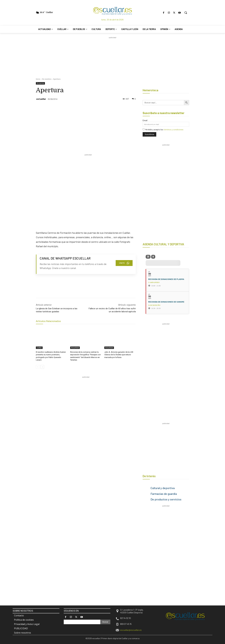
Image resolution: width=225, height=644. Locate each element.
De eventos (47, 79)
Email (145, 120)
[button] (186, 13)
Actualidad (75, 348)
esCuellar (41, 99)
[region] (88, 385)
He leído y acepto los (163, 129)
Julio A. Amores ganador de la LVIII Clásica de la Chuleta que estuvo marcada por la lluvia (119, 355)
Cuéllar (39, 348)
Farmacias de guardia (164, 494)
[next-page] (42, 367)
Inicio (38, 79)
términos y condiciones (173, 129)
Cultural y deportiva (163, 488)
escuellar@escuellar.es (131, 630)
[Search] (105, 622)
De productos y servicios (166, 499)
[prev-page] (38, 367)
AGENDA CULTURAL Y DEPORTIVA (163, 244)
